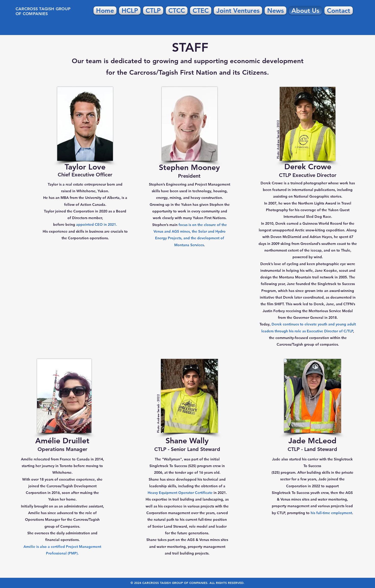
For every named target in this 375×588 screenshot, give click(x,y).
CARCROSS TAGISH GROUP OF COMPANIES (43, 11)
